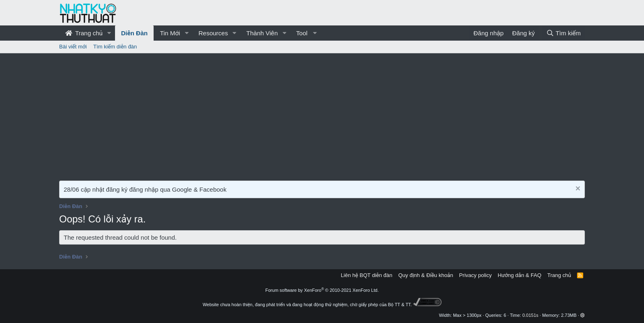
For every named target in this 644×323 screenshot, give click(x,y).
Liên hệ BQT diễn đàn (367, 275)
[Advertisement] (322, 115)
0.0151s (530, 315)
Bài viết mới (73, 47)
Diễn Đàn (135, 33)
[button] (109, 33)
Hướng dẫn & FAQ (520, 275)
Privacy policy (475, 275)
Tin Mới (170, 33)
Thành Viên (262, 33)
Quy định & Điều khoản (426, 275)
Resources (213, 33)
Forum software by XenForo (322, 290)
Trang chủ (84, 33)
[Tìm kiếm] (563, 33)
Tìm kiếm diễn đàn (115, 47)
